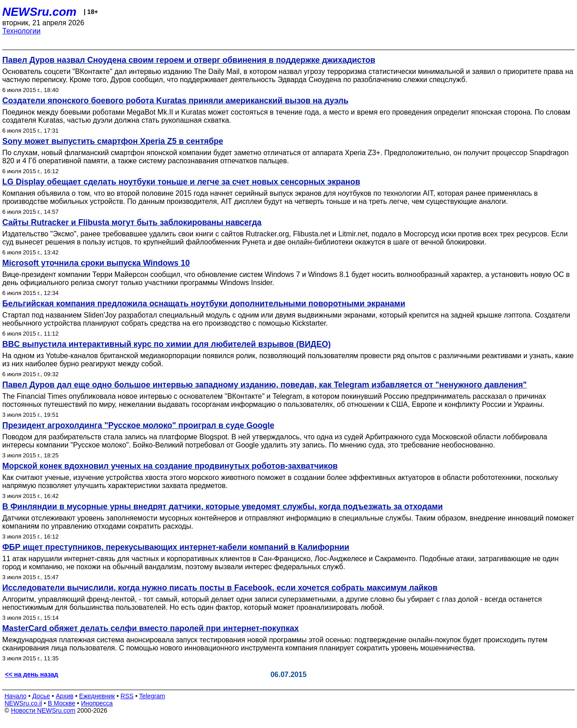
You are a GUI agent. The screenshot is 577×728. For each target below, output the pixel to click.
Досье (41, 696)
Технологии (21, 31)
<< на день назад (32, 674)
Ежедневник (97, 696)
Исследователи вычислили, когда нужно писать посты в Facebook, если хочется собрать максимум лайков (220, 588)
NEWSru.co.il (23, 703)
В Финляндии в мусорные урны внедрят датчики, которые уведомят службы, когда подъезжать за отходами (222, 507)
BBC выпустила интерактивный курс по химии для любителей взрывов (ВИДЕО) (167, 344)
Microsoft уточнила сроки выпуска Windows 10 (96, 263)
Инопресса (97, 703)
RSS (127, 696)
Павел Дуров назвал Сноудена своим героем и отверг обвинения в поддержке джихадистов (189, 60)
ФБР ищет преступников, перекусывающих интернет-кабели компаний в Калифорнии (176, 547)
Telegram (152, 696)
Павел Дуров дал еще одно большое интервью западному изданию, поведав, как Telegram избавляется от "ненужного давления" (265, 385)
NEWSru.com (39, 12)
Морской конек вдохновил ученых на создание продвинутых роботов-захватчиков (170, 466)
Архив (65, 696)
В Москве (62, 703)
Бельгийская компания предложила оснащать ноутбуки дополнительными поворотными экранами (204, 304)
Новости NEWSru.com (43, 710)
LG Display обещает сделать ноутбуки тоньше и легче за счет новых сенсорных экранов (181, 182)
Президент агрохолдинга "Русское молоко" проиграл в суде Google (138, 425)
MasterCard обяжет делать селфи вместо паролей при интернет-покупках (151, 628)
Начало (16, 696)
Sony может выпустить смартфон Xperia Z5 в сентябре (113, 141)
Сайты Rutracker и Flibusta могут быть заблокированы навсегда (132, 222)
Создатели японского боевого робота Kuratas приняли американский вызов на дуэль (175, 101)
